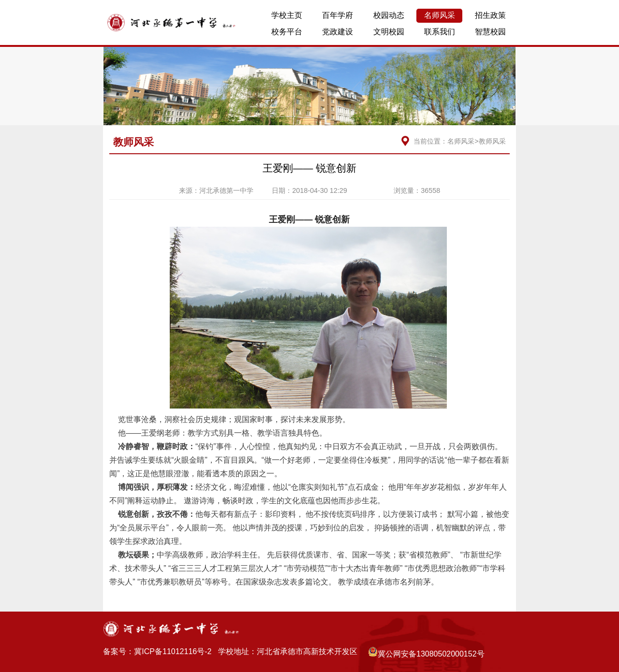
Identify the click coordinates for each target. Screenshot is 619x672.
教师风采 (492, 141)
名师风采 (440, 15)
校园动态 (389, 15)
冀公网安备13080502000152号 (426, 652)
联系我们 (440, 32)
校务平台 (287, 32)
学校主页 (287, 15)
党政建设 (338, 32)
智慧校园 (490, 32)
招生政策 (490, 15)
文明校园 (389, 32)
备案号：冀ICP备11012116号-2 (157, 651)
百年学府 (338, 15)
